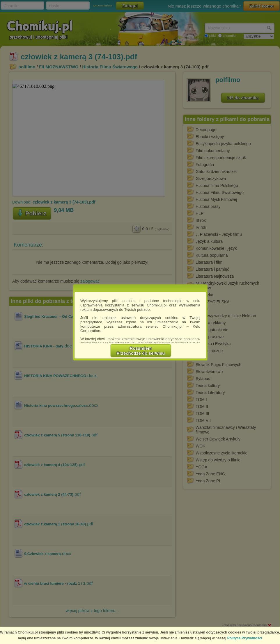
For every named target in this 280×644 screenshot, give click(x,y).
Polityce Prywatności (245, 638)
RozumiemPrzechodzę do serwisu (141, 351)
